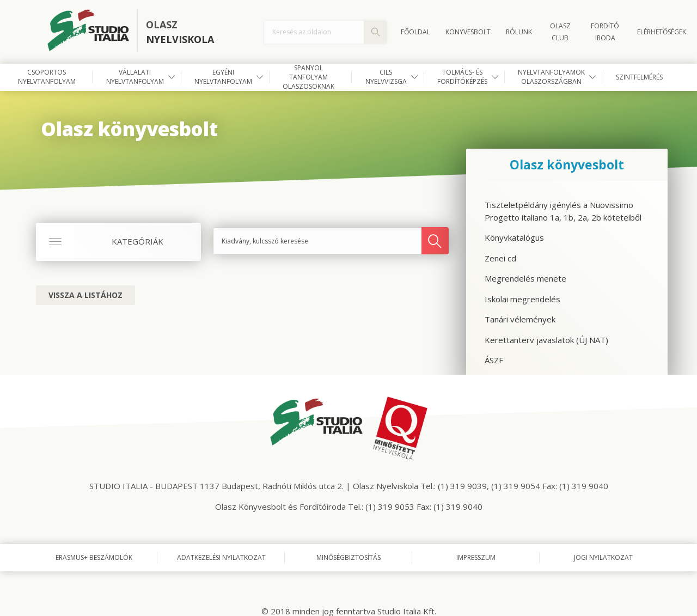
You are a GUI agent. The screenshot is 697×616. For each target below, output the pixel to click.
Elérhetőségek (662, 32)
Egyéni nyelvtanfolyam (223, 77)
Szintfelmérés (639, 77)
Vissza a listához (85, 295)
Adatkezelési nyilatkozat (221, 557)
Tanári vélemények (520, 319)
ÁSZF (494, 360)
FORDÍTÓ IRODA (605, 32)
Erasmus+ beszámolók (94, 557)
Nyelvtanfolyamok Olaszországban (551, 77)
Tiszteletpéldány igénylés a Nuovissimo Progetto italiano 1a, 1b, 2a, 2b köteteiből (563, 211)
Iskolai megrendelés (522, 299)
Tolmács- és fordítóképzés (462, 77)
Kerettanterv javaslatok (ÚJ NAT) (546, 340)
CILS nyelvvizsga (386, 77)
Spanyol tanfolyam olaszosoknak (308, 77)
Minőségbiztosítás (348, 557)
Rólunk (519, 32)
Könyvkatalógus (514, 237)
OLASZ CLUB (560, 32)
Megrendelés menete (525, 278)
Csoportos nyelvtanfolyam (47, 77)
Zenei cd (500, 258)
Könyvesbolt (468, 32)
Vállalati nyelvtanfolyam (135, 77)
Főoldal (415, 32)
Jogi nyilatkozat (603, 557)
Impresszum (476, 557)
